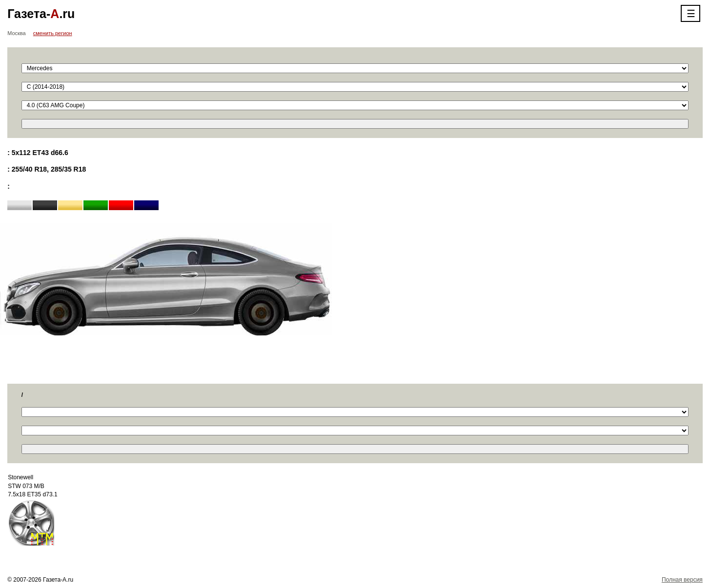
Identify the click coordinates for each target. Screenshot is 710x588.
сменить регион (53, 33)
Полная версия (682, 580)
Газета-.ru (41, 14)
